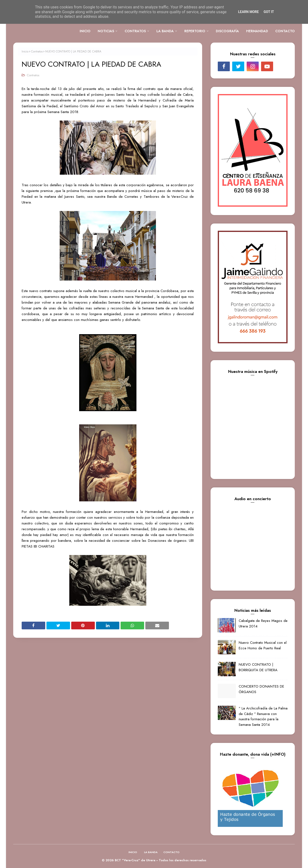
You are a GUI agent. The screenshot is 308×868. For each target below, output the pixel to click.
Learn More (248, 12)
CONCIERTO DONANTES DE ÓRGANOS (261, 689)
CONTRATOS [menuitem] (135, 31)
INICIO (133, 852)
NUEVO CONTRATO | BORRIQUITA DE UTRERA (258, 667)
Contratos (37, 51)
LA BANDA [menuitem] (165, 31)
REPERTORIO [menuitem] (195, 31)
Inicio (25, 51)
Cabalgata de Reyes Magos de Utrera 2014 (263, 623)
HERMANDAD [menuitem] (257, 31)
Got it (269, 12)
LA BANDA (151, 852)
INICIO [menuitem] (85, 31)
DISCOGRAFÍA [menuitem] (227, 31)
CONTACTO (171, 852)
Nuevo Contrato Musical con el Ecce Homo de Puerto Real (263, 645)
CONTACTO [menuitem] (285, 31)
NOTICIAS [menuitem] (106, 31)
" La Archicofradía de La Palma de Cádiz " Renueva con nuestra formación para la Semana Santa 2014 (263, 716)
